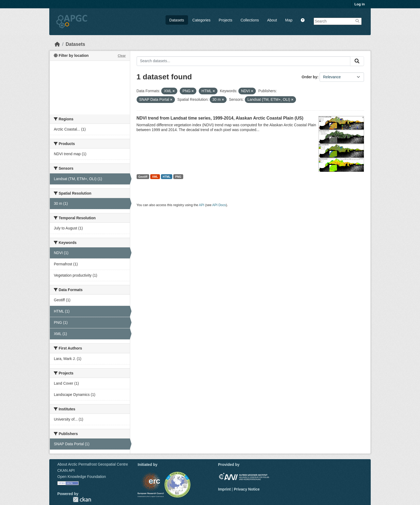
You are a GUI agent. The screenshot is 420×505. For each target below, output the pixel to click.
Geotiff (143, 177)
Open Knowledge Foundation (82, 477)
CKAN (82, 500)
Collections (250, 20)
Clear (122, 56)
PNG (178, 177)
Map (289, 20)
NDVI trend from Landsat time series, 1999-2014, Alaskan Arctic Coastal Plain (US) (220, 118)
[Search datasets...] (244, 61)
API (202, 205)
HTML (166, 177)
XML (155, 177)
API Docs (219, 205)
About (272, 20)
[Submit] (357, 61)
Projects (226, 20)
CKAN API (66, 470)
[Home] (57, 44)
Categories (201, 20)
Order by (309, 77)
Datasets (177, 20)
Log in (360, 4)
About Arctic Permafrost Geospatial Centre (93, 464)
